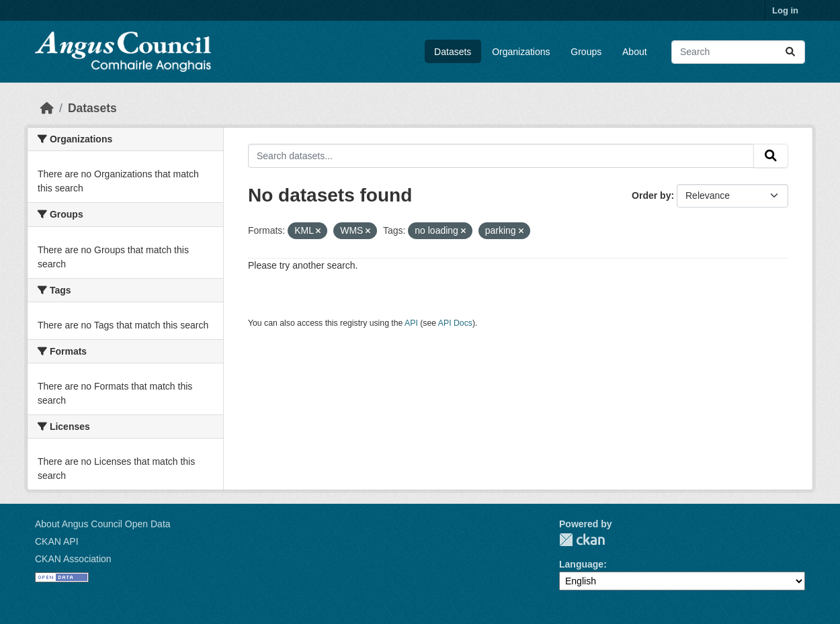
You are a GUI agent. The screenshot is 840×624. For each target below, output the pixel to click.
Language (581, 564)
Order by (651, 195)
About (635, 52)
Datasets (453, 52)
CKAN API (57, 541)
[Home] (47, 108)
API (411, 323)
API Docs (455, 323)
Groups (586, 52)
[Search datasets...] (738, 52)
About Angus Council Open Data (103, 524)
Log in (785, 10)
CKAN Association (73, 559)
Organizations (521, 52)
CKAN (582, 540)
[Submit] (790, 52)
